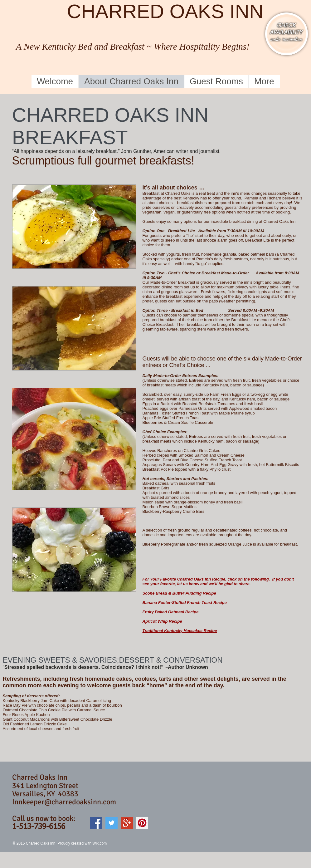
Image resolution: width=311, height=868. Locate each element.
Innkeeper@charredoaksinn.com (64, 802)
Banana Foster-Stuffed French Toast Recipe (185, 603)
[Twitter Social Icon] (112, 823)
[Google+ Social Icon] (127, 823)
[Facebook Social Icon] (96, 823)
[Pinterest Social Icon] (142, 823)
